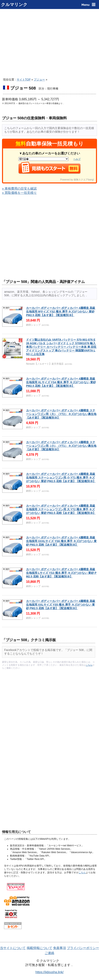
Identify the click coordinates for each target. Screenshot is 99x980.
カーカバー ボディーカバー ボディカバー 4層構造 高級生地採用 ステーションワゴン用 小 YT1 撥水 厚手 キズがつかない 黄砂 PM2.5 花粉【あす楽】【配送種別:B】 (61, 478)
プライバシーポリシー (83, 948)
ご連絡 (49, 953)
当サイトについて (13, 948)
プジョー (39, 80)
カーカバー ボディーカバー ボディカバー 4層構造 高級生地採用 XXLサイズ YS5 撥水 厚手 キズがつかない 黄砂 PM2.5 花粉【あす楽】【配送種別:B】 (61, 605)
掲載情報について (39, 948)
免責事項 (60, 948)
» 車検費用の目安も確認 (19, 189)
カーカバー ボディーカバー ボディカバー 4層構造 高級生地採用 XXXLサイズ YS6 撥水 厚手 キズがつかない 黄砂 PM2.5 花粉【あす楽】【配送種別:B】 (61, 541)
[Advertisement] (49, 42)
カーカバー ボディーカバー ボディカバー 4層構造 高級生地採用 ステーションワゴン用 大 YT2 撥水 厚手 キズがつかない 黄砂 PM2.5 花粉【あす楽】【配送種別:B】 (61, 509)
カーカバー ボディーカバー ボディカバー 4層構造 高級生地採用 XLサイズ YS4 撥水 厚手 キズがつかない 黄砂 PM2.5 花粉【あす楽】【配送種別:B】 (61, 382)
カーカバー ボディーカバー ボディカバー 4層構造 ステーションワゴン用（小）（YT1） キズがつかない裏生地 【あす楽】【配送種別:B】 (61, 446)
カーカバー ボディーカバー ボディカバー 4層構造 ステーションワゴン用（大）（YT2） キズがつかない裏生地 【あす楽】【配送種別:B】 (61, 414)
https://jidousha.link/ (50, 972)
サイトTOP (24, 80)
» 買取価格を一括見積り (19, 193)
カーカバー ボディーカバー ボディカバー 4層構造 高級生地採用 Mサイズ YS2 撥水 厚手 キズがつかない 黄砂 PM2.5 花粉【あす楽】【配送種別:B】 (61, 311)
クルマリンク (14, 4)
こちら (89, 665)
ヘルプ (77, 159)
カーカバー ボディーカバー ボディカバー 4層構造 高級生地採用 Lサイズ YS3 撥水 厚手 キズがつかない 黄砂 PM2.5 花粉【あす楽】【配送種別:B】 (61, 573)
